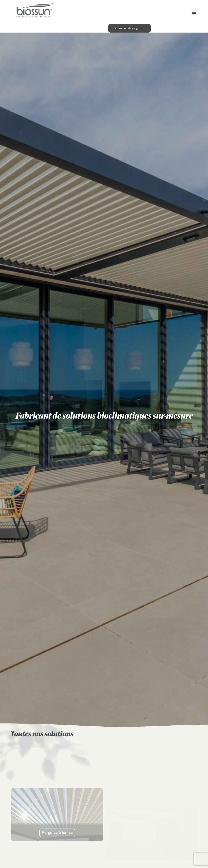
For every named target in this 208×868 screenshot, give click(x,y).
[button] (194, 12)
